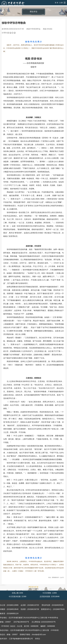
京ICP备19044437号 (21, 622)
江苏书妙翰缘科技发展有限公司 (21, 639)
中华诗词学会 (35, 29)
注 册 (61, 3)
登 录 (57, 3)
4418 (49, 29)
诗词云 (38, 639)
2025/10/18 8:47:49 (16, 29)
